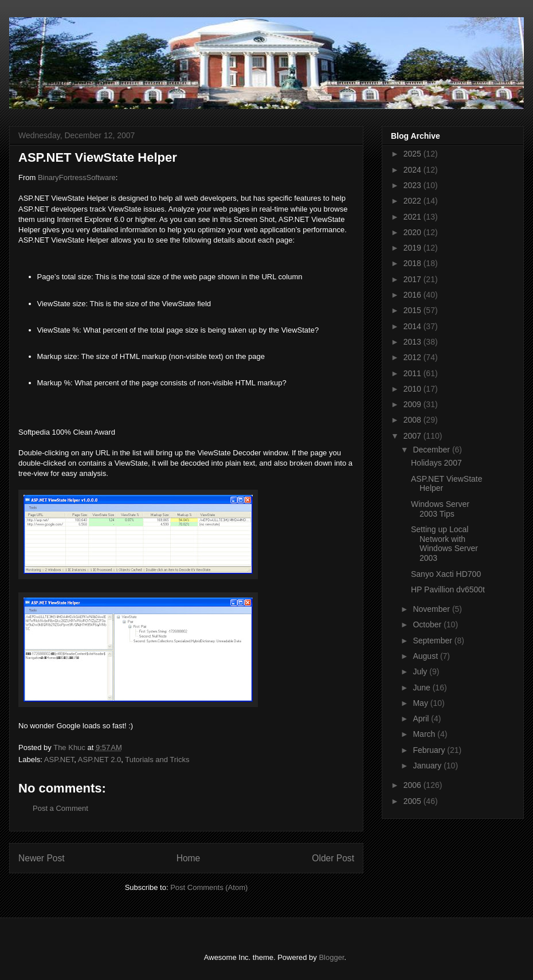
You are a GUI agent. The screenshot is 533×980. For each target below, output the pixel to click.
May (421, 703)
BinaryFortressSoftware (77, 177)
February (430, 750)
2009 (414, 404)
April (422, 719)
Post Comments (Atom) (209, 887)
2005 (414, 801)
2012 (414, 357)
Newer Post (42, 858)
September (433, 641)
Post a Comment (60, 808)
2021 (414, 217)
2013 (414, 342)
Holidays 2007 (436, 463)
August (426, 656)
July (421, 671)
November (432, 609)
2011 (414, 373)
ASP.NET (59, 760)
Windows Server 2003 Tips (440, 509)
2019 (414, 248)
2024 (414, 170)
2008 (414, 420)
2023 (414, 185)
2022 (414, 201)
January (428, 766)
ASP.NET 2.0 (99, 760)
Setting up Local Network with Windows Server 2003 (444, 544)
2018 (414, 263)
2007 (414, 436)
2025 (414, 154)
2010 (414, 389)
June (422, 688)
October (428, 624)
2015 (414, 310)
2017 (414, 279)
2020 (414, 232)
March (425, 734)
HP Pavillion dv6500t (448, 589)
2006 (414, 785)
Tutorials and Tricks (157, 760)
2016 (414, 295)
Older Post (333, 858)
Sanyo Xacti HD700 (446, 574)
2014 (414, 326)
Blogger (331, 957)
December (432, 450)
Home (189, 858)
